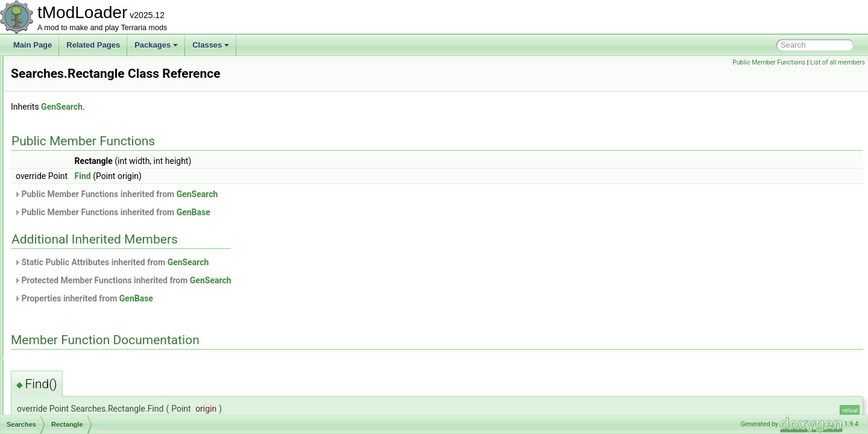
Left (55, 228)
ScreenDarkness (67, 135)
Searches (55, 201)
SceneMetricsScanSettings (83, 122)
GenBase (344, 212)
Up (54, 268)
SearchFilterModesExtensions (88, 281)
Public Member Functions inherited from (266, 194)
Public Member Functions (769, 62)
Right (58, 254)
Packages (156, 45)
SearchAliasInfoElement (78, 188)
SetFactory (57, 400)
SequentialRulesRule (74, 374)
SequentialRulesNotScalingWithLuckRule (106, 360)
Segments (56, 307)
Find (234, 176)
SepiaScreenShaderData (80, 347)
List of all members (838, 62)
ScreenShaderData (71, 175)
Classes (211, 45)
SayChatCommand (70, 82)
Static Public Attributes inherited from (262, 262)
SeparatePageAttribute (76, 334)
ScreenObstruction (70, 162)
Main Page (33, 45)
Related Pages (93, 45)
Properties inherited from (234, 298)
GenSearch (212, 107)
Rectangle (66, 241)
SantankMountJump (72, 69)
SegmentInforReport (72, 294)
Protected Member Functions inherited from (273, 280)
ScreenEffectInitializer (75, 148)
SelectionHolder (65, 321)
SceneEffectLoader (71, 95)
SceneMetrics (62, 108)
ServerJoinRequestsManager (86, 387)
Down (59, 215)
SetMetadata (60, 414)
